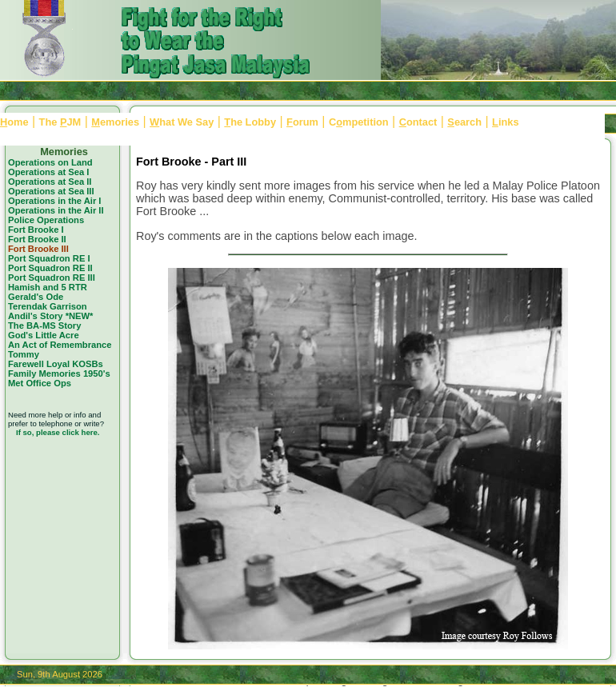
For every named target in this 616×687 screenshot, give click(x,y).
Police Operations (46, 220)
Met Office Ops (40, 383)
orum (302, 122)
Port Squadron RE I (49, 258)
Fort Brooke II (37, 239)
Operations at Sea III (51, 191)
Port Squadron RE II (50, 268)
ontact (418, 122)
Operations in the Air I (54, 201)
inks (505, 122)
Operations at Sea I (48, 172)
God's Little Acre (44, 335)
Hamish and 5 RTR (48, 287)
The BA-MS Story (44, 326)
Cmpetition (359, 122)
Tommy (24, 354)
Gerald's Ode (36, 297)
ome (14, 122)
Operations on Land (50, 162)
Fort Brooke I (36, 230)
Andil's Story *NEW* (50, 316)
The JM (60, 122)
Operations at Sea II (50, 182)
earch (464, 122)
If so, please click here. (58, 432)
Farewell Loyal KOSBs (56, 364)
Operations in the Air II (56, 210)
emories (115, 122)
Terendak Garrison (48, 306)
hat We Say (182, 122)
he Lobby (250, 122)
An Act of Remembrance (60, 345)
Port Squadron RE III (52, 278)
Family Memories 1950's (59, 373)
